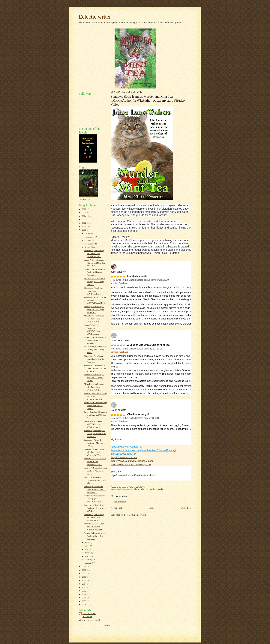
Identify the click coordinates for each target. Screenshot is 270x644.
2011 (84, 594)
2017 (84, 574)
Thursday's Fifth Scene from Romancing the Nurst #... (94, 359)
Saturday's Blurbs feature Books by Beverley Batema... (94, 536)
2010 (84, 598)
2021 (84, 226)
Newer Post (116, 508)
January (88, 563)
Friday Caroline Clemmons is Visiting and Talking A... (95, 415)
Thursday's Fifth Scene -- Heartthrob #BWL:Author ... (95, 291)
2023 (84, 220)
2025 (84, 213)
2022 (84, 223)
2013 (84, 587)
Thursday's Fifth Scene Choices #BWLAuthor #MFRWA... (95, 489)
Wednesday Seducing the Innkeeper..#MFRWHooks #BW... (95, 433)
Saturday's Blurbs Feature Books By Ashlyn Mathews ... (95, 340)
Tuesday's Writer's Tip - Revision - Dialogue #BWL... (94, 508)
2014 (84, 584)
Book (119, 489)
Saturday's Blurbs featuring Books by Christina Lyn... (95, 471)
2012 (84, 591)
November (89, 237)
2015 (84, 580)
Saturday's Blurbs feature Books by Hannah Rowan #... (94, 272)
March (88, 556)
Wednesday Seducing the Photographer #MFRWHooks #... (94, 499)
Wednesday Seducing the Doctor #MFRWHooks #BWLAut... (95, 368)
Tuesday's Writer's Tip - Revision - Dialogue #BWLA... (94, 309)
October (88, 240)
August (88, 247)
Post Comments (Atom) (136, 515)
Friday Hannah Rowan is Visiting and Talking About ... (94, 282)
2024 (84, 216)
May (87, 549)
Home (151, 508)
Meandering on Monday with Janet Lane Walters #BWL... (94, 319)
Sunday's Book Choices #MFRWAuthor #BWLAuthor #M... (94, 527)
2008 (84, 604)
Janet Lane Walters (89, 615)
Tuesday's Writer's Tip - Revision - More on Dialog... (94, 443)
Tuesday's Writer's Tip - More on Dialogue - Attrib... (94, 377)
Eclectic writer (95, 17)
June (87, 546)
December (89, 233)
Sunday (161, 489)
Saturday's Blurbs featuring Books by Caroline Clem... (95, 405)
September (89, 244)
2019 (84, 567)
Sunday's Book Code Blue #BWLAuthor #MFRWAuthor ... (95, 461)
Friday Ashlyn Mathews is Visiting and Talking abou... (95, 350)
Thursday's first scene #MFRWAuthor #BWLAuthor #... (93, 424)
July (87, 542)
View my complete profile (90, 620)
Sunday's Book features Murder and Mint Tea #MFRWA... (94, 263)
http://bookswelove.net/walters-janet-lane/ (133, 475)
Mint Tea (144, 489)
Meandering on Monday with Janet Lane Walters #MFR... (94, 253)
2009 (84, 601)
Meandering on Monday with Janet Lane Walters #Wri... (94, 517)
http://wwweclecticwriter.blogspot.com (132, 461)
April (87, 553)
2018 (84, 570)
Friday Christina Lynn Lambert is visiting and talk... (95, 480)
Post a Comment (120, 501)
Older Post (186, 508)
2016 (84, 577)
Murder (152, 489)
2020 (84, 230)
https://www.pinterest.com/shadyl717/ (131, 464)
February (89, 560)
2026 (84, 209)
